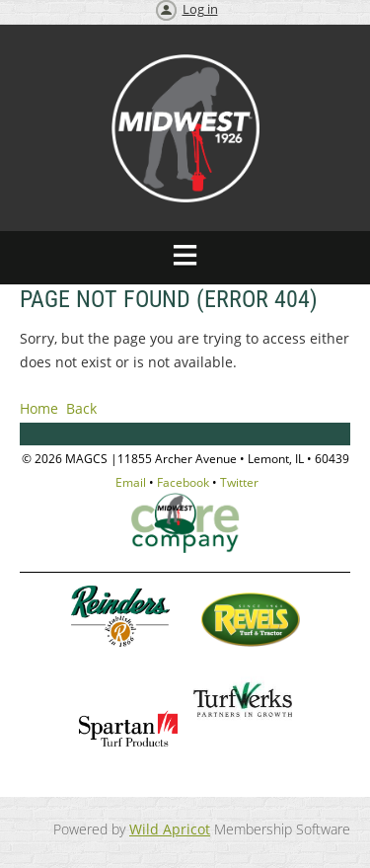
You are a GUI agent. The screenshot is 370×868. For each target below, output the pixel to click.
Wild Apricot (170, 829)
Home (39, 408)
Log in (200, 9)
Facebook (183, 482)
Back (81, 408)
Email (131, 482)
